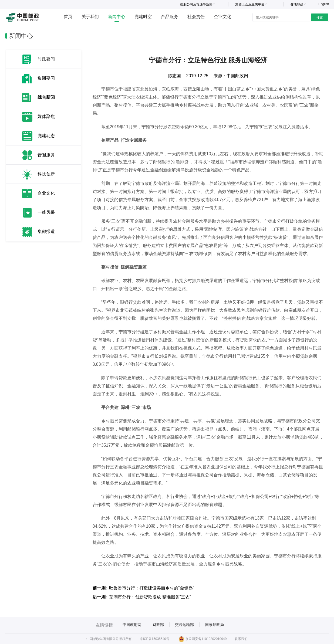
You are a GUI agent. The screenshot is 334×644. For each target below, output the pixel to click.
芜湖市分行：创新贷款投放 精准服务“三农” (150, 597)
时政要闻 (46, 59)
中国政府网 (132, 625)
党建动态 (46, 136)
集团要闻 (46, 78)
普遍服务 (46, 155)
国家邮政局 (214, 625)
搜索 (320, 18)
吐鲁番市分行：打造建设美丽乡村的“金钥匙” (152, 588)
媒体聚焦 (46, 116)
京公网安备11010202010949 (203, 639)
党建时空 (143, 17)
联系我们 (241, 639)
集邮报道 (46, 231)
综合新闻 (46, 97)
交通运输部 (184, 625)
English (324, 4)
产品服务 (170, 17)
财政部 (158, 625)
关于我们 (90, 17)
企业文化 (222, 17)
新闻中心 (117, 17)
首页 (68, 17)
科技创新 (46, 174)
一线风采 (46, 212)
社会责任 (196, 17)
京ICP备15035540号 (155, 639)
